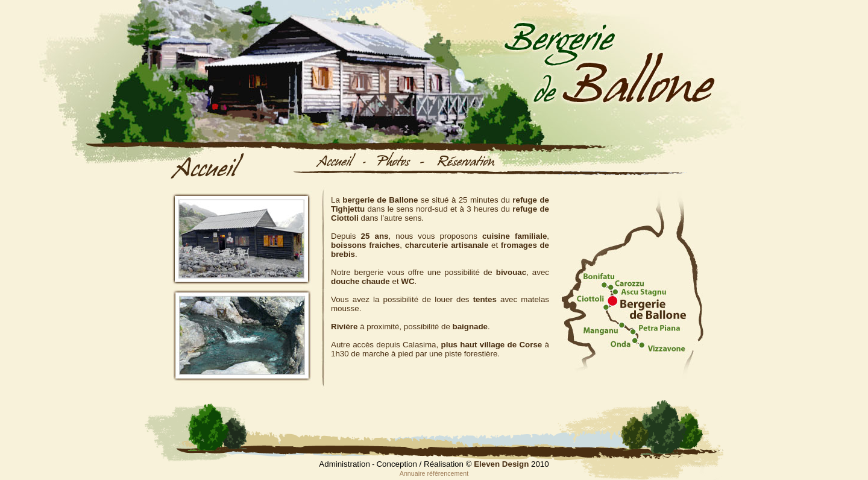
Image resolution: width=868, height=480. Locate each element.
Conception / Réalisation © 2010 (462, 464)
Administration (344, 464)
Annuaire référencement (434, 473)
